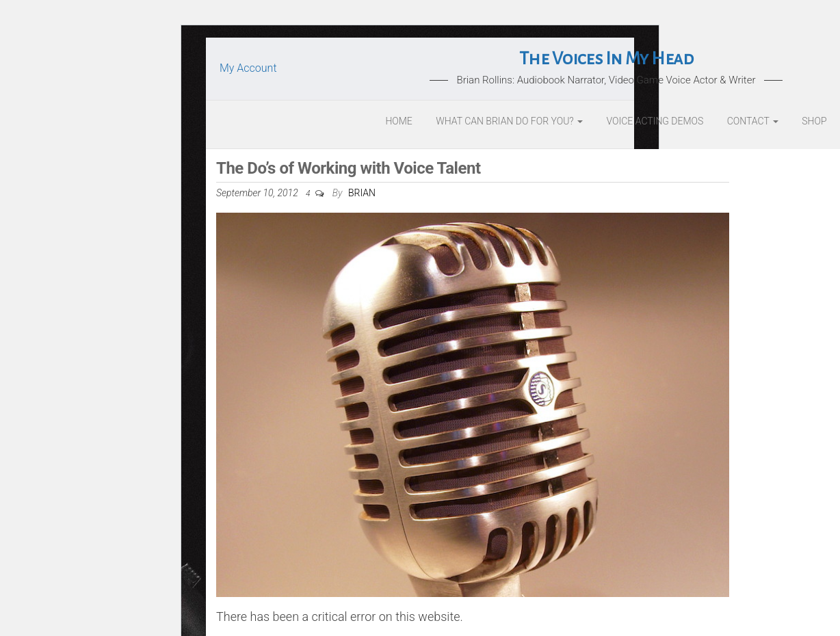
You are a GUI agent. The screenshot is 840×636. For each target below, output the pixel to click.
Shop (814, 121)
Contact (753, 121)
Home (398, 121)
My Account (248, 68)
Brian (362, 193)
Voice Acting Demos (655, 121)
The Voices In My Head (606, 59)
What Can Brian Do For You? (509, 121)
